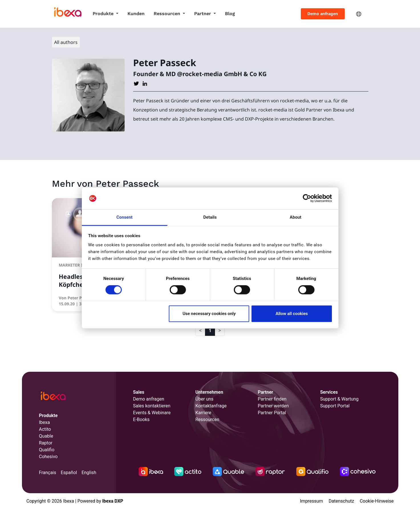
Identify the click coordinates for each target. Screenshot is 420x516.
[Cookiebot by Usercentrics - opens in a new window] (307, 198)
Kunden (136, 14)
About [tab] (296, 217)
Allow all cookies (292, 314)
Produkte (104, 14)
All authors (66, 42)
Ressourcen (168, 14)
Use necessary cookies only (209, 314)
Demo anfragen (323, 14)
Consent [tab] (124, 217)
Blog (230, 14)
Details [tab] (210, 217)
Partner (203, 14)
